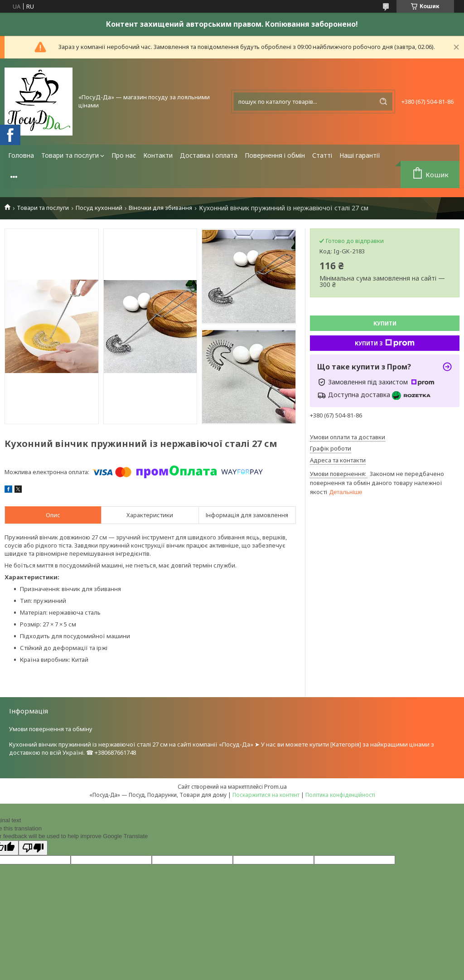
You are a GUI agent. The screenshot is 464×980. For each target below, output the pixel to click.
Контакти (158, 155)
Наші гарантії (360, 155)
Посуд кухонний (99, 208)
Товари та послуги (70, 155)
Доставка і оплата (209, 155)
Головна (21, 155)
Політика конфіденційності (340, 795)
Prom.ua (275, 786)
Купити (385, 323)
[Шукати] (383, 102)
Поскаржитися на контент (266, 795)
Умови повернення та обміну (51, 729)
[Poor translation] (33, 848)
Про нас (124, 155)
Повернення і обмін (275, 155)
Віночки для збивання (160, 208)
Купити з (385, 343)
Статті (322, 155)
